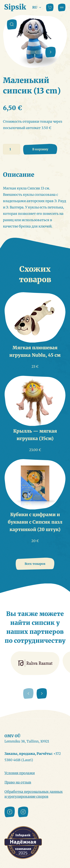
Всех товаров (35, 564)
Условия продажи (20, 773)
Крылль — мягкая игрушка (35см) (35, 435)
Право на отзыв (18, 782)
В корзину (40, 149)
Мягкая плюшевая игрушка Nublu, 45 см (35, 351)
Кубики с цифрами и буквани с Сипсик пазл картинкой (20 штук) (35, 522)
